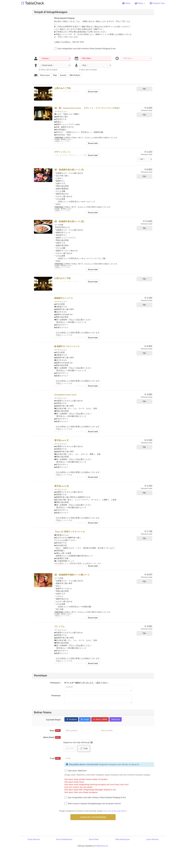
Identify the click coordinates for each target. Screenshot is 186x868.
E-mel (55, 758)
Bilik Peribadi (74, 75)
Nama (55, 731)
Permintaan (56, 696)
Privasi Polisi (94, 839)
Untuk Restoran (34, 839)
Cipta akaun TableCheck (75, 771)
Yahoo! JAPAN (100, 719)
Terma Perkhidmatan (64, 839)
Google (85, 719)
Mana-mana (44, 75)
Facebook (71, 719)
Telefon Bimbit (52, 737)
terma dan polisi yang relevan (115, 811)
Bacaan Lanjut (93, 92)
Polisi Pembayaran (123, 839)
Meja (54, 75)
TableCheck (116, 719)
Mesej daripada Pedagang (64, 18)
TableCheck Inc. (102, 846)
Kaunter (62, 75)
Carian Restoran (152, 839)
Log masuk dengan (53, 720)
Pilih (145, 89)
